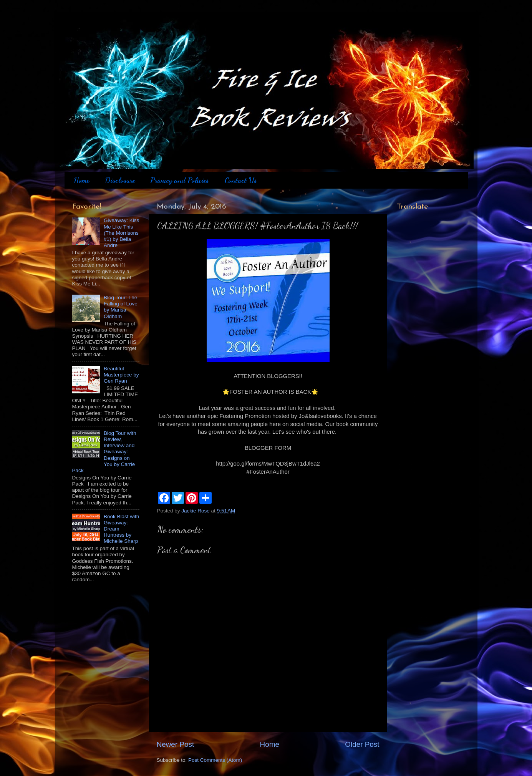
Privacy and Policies (180, 180)
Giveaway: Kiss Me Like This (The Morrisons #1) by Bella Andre (121, 233)
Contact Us (241, 180)
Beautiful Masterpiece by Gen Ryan (121, 375)
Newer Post (176, 744)
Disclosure (120, 180)
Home (81, 180)
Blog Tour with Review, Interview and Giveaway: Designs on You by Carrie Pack (104, 452)
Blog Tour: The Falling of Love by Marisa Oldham (121, 307)
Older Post (362, 744)
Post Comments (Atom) (215, 760)
